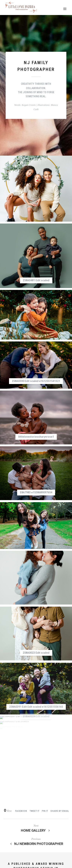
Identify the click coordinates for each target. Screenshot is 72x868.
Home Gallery (36, 709)
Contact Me (17, 847)
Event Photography (38, 843)
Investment (13, 843)
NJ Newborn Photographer (36, 722)
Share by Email (60, 689)
